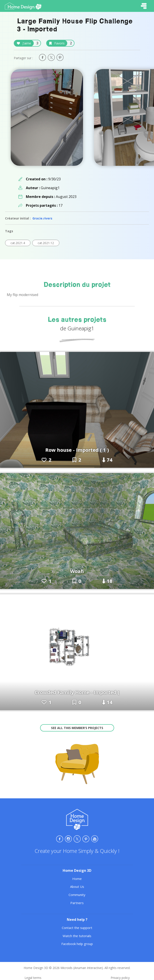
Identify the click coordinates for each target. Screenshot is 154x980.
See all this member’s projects (77, 728)
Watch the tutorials (77, 936)
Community (77, 895)
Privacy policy (120, 978)
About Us (77, 887)
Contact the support (77, 928)
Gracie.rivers (42, 218)
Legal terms (33, 978)
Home (77, 879)
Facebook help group (77, 944)
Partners (77, 903)
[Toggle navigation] (144, 6)
